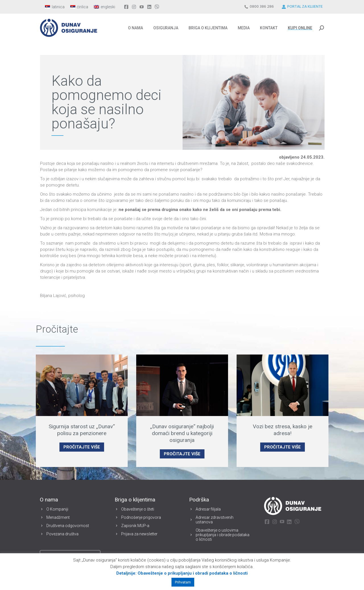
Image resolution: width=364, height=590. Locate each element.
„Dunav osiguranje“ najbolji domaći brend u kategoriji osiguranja (182, 433)
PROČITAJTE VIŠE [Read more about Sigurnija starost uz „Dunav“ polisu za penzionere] (82, 447)
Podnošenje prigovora (141, 517)
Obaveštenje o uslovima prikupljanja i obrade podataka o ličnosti (223, 535)
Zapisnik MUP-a (135, 526)
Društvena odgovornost (68, 526)
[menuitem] (55, 7)
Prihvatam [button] (183, 582)
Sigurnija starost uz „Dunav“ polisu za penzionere (82, 430)
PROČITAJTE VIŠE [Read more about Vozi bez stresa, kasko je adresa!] (283, 447)
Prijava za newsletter (139, 534)
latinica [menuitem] (58, 7)
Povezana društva (62, 534)
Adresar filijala (208, 509)
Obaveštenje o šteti (138, 509)
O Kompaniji (57, 509)
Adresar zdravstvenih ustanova (215, 520)
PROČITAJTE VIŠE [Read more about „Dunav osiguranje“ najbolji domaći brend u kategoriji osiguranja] (182, 454)
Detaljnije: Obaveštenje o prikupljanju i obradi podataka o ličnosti (182, 573)
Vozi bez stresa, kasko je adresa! (283, 430)
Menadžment (58, 517)
